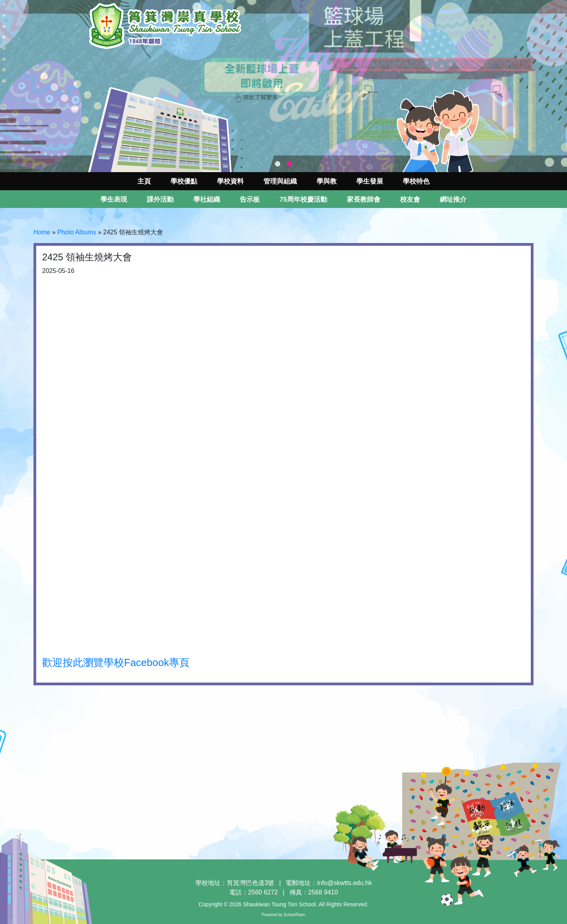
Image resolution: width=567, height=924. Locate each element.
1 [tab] (278, 164)
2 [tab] (289, 164)
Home (42, 232)
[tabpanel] (283, 86)
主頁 (144, 181)
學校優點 (184, 181)
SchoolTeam (294, 915)
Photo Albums (77, 232)
